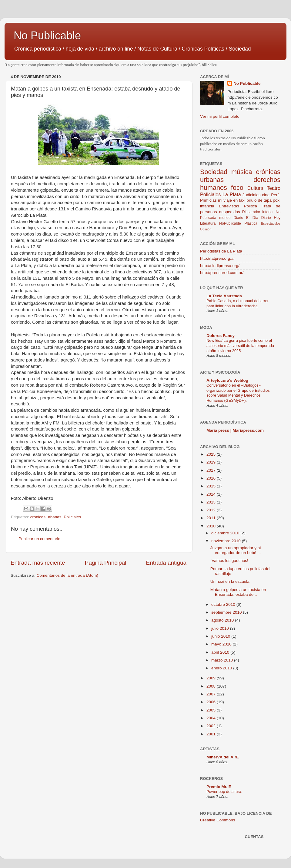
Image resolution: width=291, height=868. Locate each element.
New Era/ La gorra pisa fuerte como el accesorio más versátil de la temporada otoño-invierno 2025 (240, 345)
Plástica (251, 223)
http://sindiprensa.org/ (220, 266)
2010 (212, 526)
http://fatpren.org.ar (217, 258)
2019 (212, 462)
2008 (212, 686)
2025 (212, 454)
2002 (212, 726)
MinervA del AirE (223, 757)
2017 (212, 470)
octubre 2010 (224, 604)
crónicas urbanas (46, 517)
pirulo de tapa (259, 200)
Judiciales (251, 195)
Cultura (255, 188)
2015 (212, 486)
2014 (212, 494)
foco (237, 188)
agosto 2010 (223, 620)
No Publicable (47, 36)
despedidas (230, 212)
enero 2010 (222, 668)
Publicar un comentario (39, 539)
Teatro (274, 188)
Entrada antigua (166, 563)
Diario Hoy (271, 218)
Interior (268, 212)
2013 (212, 502)
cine (266, 195)
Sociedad (214, 172)
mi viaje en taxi (232, 200)
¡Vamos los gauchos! (229, 561)
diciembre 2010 (226, 533)
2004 (212, 718)
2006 (212, 702)
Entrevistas (229, 206)
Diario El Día (246, 218)
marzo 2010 (223, 660)
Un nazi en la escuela (230, 581)
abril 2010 (221, 652)
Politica (250, 206)
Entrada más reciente (38, 563)
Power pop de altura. (224, 792)
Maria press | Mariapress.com (235, 430)
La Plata (232, 194)
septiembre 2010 (227, 612)
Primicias (208, 200)
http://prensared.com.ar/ (222, 273)
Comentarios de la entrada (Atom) (67, 575)
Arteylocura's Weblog (227, 380)
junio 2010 (221, 636)
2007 (212, 694)
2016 (212, 478)
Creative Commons (218, 820)
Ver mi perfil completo (220, 116)
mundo (225, 218)
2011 (212, 518)
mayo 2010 (222, 644)
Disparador (251, 212)
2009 (212, 678)
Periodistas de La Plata (221, 251)
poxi (277, 200)
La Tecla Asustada (224, 296)
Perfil (276, 195)
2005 (212, 710)
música (242, 172)
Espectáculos (271, 223)
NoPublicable (230, 223)
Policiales (72, 517)
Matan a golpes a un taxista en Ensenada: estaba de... (238, 592)
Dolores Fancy (221, 336)
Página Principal (106, 563)
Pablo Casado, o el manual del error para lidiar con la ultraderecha (237, 303)
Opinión (206, 229)
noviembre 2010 (227, 541)
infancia (207, 206)
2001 (212, 734)
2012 (212, 510)
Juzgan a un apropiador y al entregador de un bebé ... (236, 550)
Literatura (208, 223)
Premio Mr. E (219, 787)
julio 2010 (221, 628)
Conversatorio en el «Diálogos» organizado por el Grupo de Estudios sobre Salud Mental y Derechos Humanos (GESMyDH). (238, 393)
